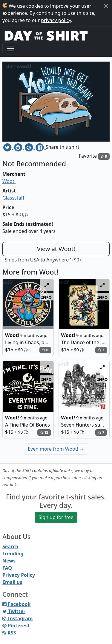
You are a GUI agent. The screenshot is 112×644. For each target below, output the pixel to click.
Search (10, 546)
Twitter (14, 611)
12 (44, 432)
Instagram (17, 618)
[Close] (106, 6)
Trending (13, 554)
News (9, 561)
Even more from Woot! (56, 449)
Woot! (9, 181)
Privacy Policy (19, 575)
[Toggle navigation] (11, 48)
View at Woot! (56, 249)
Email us (12, 582)
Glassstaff (13, 198)
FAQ (7, 568)
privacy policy (56, 20)
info (46, 297)
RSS (9, 633)
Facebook (16, 604)
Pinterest (16, 626)
